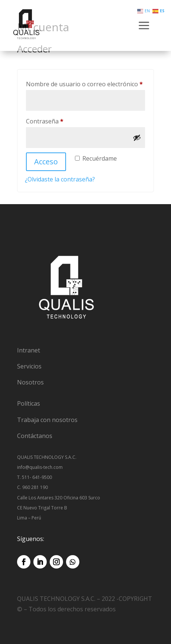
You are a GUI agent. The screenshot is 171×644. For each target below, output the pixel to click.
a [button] (144, 26)
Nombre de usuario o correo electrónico (85, 83)
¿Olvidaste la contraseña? (60, 179)
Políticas (29, 403)
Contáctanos (35, 436)
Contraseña (60, 120)
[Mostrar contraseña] (137, 138)
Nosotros (30, 382)
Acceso (46, 162)
